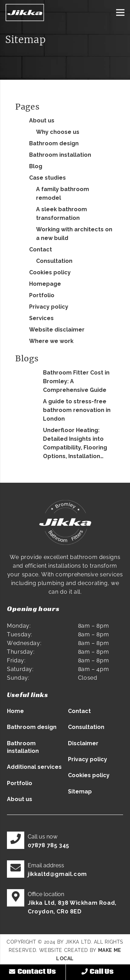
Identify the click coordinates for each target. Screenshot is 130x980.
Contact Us (32, 972)
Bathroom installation (60, 155)
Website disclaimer (57, 330)
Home (15, 711)
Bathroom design (54, 143)
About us (42, 121)
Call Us (98, 972)
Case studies (47, 178)
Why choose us (58, 132)
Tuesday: (20, 634)
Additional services (34, 767)
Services (41, 318)
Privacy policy (49, 307)
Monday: (19, 626)
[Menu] (120, 12)
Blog (36, 166)
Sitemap (80, 792)
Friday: (16, 660)
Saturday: (20, 669)
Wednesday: (24, 643)
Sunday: (18, 678)
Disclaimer (83, 743)
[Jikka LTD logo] (25, 12)
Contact (41, 250)
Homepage (45, 284)
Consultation (54, 261)
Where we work (51, 341)
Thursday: (21, 652)
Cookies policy (50, 272)
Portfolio (42, 295)
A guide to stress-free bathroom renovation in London (77, 410)
